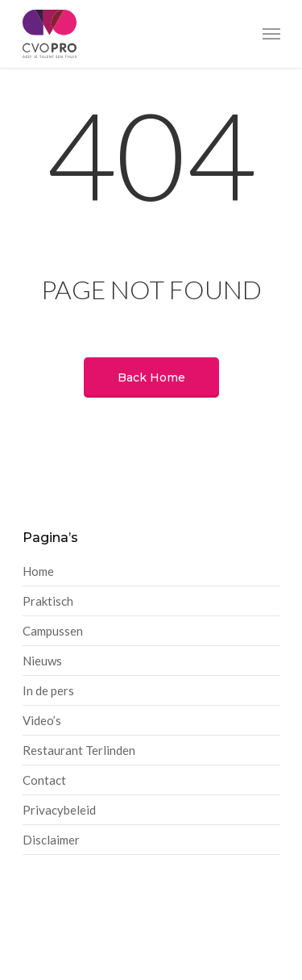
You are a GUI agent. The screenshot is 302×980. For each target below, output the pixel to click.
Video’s (42, 720)
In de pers (48, 690)
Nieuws (42, 661)
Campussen (53, 631)
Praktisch (48, 601)
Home (38, 571)
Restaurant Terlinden (79, 750)
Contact (44, 780)
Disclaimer (51, 840)
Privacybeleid (59, 810)
